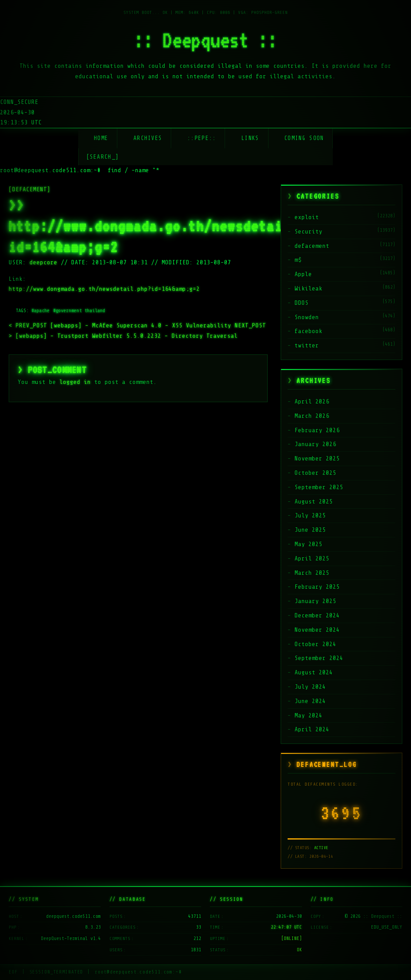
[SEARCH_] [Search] (103, 157)
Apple (303, 274)
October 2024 (315, 644)
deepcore (43, 262)
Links (250, 138)
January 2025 (315, 601)
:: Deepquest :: (205, 40)
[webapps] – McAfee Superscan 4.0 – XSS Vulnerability (122, 325)
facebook (308, 331)
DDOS (302, 303)
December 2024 (317, 615)
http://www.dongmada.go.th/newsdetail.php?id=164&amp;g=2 (104, 289)
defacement (312, 246)
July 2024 (310, 687)
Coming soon (304, 138)
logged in (75, 382)
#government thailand (79, 310)
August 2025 (314, 502)
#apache (40, 310)
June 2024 (310, 701)
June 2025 (310, 530)
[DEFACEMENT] (30, 189)
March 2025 (312, 573)
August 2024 (314, 672)
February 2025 (317, 587)
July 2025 (310, 515)
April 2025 (312, 558)
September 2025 (319, 487)
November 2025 (317, 458)
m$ (298, 260)
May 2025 (308, 544)
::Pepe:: (202, 138)
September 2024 (319, 658)
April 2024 (312, 729)
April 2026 (312, 402)
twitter (307, 345)
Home (101, 138)
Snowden (307, 317)
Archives (148, 138)
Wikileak (308, 288)
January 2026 (315, 444)
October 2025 (315, 473)
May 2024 (308, 715)
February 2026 (317, 430)
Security (308, 232)
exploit (307, 217)
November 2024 (317, 630)
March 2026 (312, 416)
